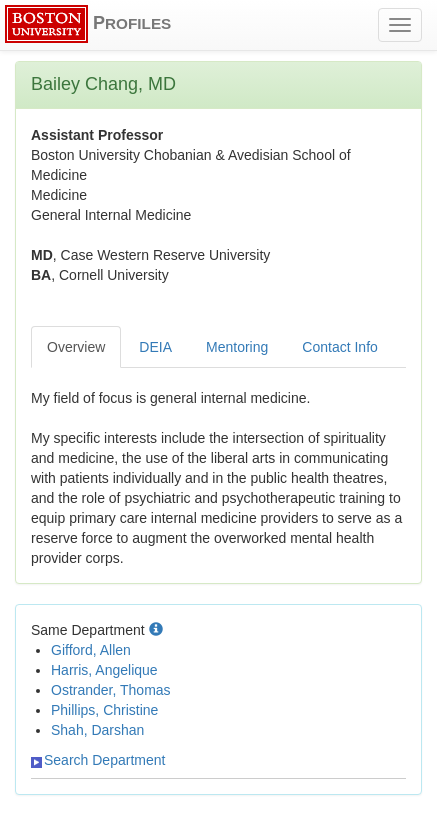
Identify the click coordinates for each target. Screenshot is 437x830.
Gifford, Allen (91, 650)
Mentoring (237, 347)
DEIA (155, 347)
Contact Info (340, 347)
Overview (76, 347)
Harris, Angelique (104, 670)
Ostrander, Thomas (111, 690)
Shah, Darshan (97, 730)
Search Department (98, 760)
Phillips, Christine (104, 710)
